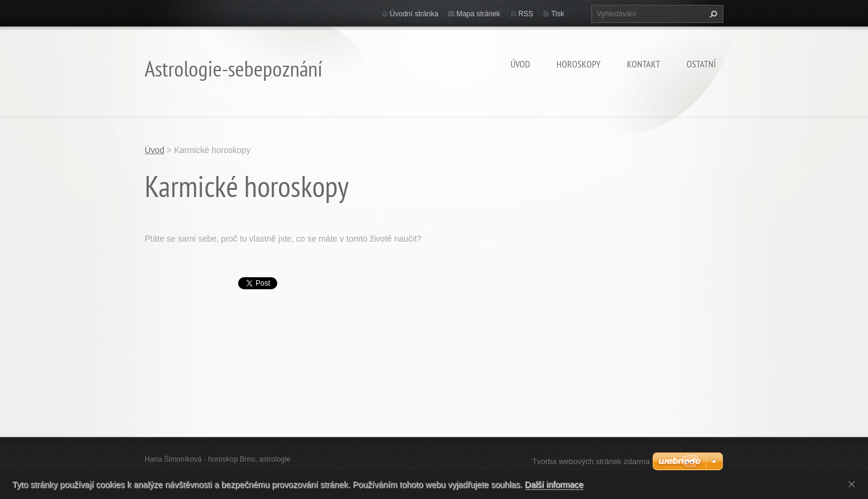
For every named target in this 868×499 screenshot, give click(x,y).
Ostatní (701, 64)
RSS (526, 14)
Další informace (554, 485)
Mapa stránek (478, 14)
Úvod (520, 64)
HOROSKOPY (578, 64)
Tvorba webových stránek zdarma (591, 461)
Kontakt (643, 64)
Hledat (712, 14)
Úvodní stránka (414, 14)
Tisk (558, 14)
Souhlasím (854, 484)
